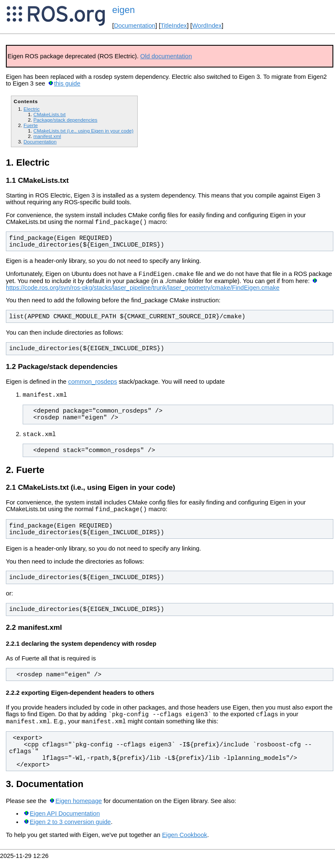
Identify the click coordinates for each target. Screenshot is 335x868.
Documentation (135, 26)
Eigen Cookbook (185, 844)
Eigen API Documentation (65, 822)
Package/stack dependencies (65, 120)
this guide (67, 83)
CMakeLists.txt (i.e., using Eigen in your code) (83, 131)
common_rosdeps (93, 384)
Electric (31, 109)
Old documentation (166, 56)
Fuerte (31, 125)
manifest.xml (47, 136)
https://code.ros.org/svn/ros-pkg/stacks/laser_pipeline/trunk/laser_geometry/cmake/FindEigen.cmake (143, 290)
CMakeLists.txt (49, 114)
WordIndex (207, 26)
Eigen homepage (79, 810)
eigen (123, 10)
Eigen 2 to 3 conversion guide (70, 831)
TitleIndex (174, 26)
